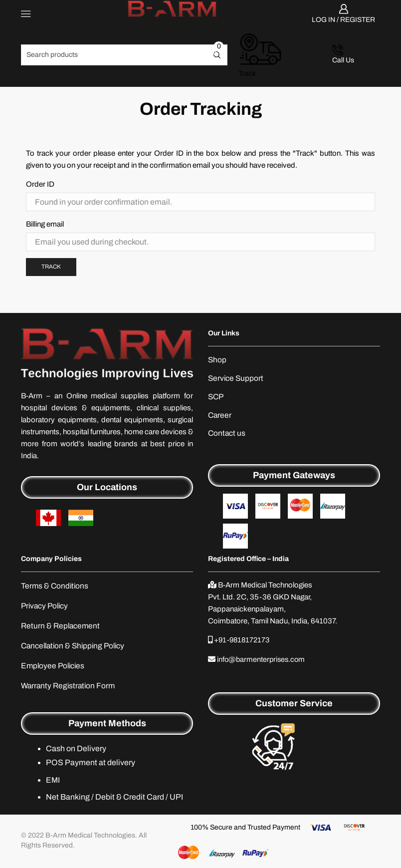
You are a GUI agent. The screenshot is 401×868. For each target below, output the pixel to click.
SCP (216, 397)
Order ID (40, 184)
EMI (53, 783)
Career (220, 416)
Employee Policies (54, 669)
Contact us (227, 434)
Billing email (45, 224)
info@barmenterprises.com (262, 660)
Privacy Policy (46, 607)
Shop (217, 360)
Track (52, 266)
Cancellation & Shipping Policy (76, 648)
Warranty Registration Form (70, 689)
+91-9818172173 (243, 641)
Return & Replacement (62, 628)
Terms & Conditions (56, 587)
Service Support (236, 379)
